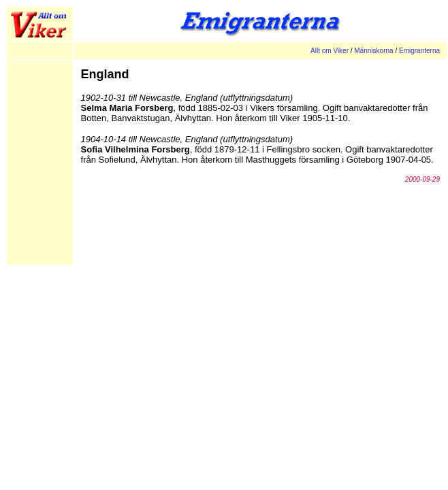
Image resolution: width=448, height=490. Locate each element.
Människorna (373, 51)
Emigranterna (419, 51)
